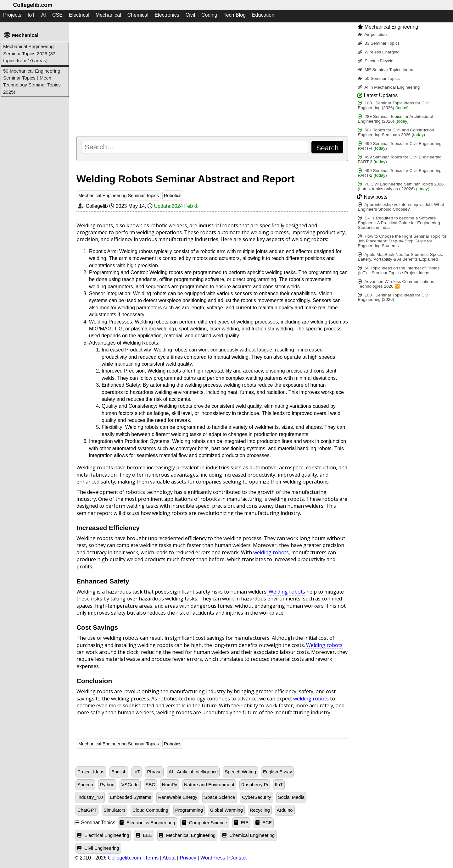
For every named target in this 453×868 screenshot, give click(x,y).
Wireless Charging (379, 52)
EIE (241, 823)
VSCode (130, 785)
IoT (31, 15)
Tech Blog (235, 15)
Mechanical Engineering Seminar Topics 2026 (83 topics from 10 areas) (29, 53)
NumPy (170, 785)
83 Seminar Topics (379, 43)
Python (107, 785)
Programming (189, 810)
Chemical (138, 15)
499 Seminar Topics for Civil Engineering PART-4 (400, 146)
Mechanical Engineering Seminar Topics (119, 196)
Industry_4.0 (90, 797)
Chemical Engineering (249, 835)
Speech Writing (240, 772)
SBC (150, 785)
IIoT (279, 785)
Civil (190, 15)
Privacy (188, 858)
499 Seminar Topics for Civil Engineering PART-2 (400, 173)
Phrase (154, 772)
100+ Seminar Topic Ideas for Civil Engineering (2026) (394, 105)
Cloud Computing (150, 810)
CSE (57, 15)
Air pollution (372, 34)
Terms (152, 858)
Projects (12, 15)
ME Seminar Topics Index (385, 70)
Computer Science (205, 823)
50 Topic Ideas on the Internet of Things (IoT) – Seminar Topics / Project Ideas (399, 270)
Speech (85, 785)
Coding (209, 15)
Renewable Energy (178, 797)
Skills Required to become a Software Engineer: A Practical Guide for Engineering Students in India (399, 223)
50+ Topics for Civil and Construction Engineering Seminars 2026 (396, 132)
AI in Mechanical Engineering (389, 87)
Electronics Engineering (147, 823)
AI (44, 15)
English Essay (277, 772)
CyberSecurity (256, 797)
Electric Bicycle (375, 61)
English (119, 772)
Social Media (291, 797)
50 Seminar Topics (379, 78)
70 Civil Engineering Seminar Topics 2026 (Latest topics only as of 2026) (401, 186)
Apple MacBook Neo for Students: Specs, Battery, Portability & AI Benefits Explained (400, 257)
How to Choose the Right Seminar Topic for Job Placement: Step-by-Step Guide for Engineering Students (402, 241)
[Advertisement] (212, 79)
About (169, 858)
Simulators (115, 810)
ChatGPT (87, 810)
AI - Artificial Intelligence (193, 772)
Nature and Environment (209, 785)
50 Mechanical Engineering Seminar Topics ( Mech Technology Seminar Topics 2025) (32, 81)
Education (263, 15)
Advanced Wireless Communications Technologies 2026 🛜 (396, 284)
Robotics (173, 196)
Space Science (220, 797)
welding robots (271, 552)
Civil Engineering (98, 848)
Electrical (79, 15)
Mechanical (108, 15)
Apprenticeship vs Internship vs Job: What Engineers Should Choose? (401, 207)
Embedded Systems (131, 797)
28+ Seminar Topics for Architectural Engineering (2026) (395, 119)
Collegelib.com (33, 5)
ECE (264, 823)
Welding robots (287, 592)
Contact (238, 858)
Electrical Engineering (103, 835)
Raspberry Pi (255, 785)
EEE (144, 835)
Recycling (260, 810)
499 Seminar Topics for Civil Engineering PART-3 (400, 159)
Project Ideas (91, 772)
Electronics (167, 15)
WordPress (213, 858)
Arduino (285, 810)
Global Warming (226, 810)
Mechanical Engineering (187, 835)
